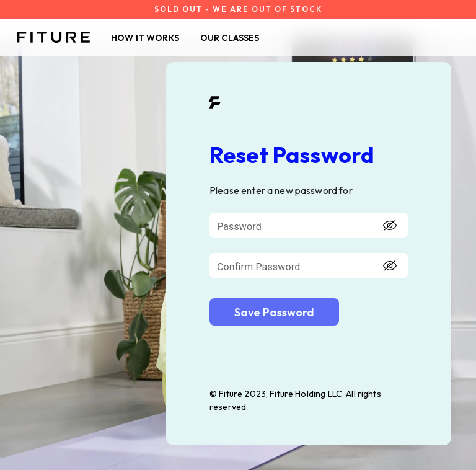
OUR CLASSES (230, 38)
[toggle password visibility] (390, 226)
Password (239, 227)
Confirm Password (258, 267)
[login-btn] (274, 312)
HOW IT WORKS (145, 38)
